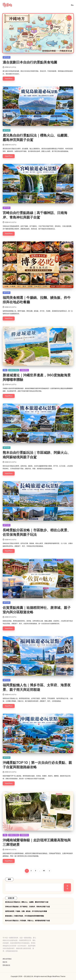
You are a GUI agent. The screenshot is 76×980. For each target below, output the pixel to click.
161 (44, 871)
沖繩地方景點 (14, 370)
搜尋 (9, 879)
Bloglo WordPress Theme (56, 976)
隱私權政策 (6, 965)
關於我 (5, 962)
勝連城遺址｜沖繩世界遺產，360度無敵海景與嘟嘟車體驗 (24, 916)
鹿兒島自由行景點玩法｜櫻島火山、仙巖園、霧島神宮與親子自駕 (27, 902)
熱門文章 (7, 57)
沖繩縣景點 (24, 370)
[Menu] (72, 5)
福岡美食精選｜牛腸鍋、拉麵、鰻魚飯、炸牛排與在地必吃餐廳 (26, 911)
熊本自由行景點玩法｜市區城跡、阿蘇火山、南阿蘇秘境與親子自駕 (27, 921)
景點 (5, 370)
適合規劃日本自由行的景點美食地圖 (30, 62)
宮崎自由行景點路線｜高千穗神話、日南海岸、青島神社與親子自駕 (27, 907)
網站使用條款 (7, 959)
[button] (49, 871)
